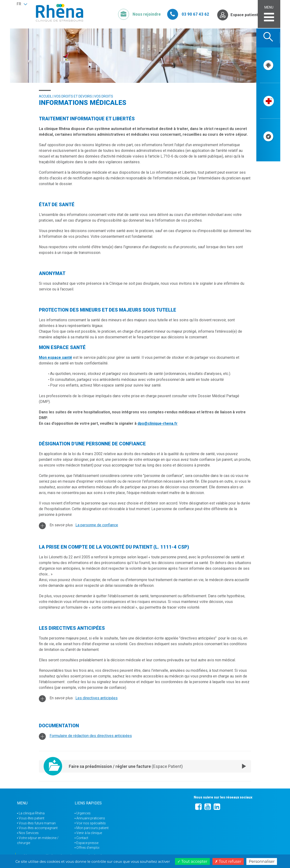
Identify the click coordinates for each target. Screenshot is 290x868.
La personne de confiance (97, 525)
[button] (22, 4)
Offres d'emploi (88, 848)
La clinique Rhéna (32, 813)
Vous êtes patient (32, 818)
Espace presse (87, 843)
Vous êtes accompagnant (38, 828)
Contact (82, 838)
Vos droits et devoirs (73, 96)
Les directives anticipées (97, 698)
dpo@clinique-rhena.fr (158, 423)
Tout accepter (192, 861)
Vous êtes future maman (37, 823)
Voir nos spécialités (91, 823)
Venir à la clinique (89, 833)
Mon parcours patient (92, 828)
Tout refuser (228, 861)
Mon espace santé (55, 357)
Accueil (45, 96)
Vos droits (104, 96)
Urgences (83, 813)
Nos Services (29, 833)
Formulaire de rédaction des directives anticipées (91, 736)
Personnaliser (262, 861)
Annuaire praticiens (91, 818)
